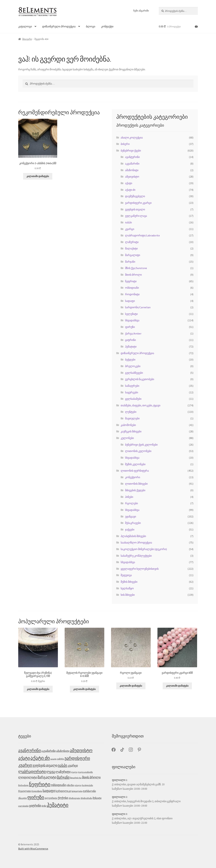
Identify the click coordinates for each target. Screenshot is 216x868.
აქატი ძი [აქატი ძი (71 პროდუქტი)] (40, 758)
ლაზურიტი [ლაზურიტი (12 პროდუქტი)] (63, 772)
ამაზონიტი (132, 170)
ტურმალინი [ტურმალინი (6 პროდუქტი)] (89, 791)
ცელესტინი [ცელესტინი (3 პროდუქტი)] (23, 806)
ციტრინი (130, 340)
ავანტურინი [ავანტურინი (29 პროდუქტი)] (30, 750)
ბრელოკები (133, 366)
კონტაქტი (107, 26)
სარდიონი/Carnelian (138, 307)
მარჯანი (130, 262)
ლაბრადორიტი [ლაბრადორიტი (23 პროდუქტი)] (32, 771)
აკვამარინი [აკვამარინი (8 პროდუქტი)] (49, 751)
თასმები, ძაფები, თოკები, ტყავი (140, 405)
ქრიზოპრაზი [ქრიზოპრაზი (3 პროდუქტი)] (86, 798)
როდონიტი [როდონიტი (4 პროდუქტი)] (37, 791)
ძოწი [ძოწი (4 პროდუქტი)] (44, 806)
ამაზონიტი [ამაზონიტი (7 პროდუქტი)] (63, 751)
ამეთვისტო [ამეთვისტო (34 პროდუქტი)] (81, 750)
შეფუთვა (126, 575)
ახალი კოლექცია (132, 137)
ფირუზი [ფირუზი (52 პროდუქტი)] (36, 797)
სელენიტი (131, 314)
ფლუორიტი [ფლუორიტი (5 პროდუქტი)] (51, 798)
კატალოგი (25, 26)
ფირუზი (130, 327)
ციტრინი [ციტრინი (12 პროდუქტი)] (35, 806)
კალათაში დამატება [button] (38, 176)
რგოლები (131, 503)
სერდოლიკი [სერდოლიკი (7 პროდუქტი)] (63, 791)
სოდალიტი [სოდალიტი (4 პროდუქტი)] (77, 791)
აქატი (129, 183)
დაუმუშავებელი (135, 196)
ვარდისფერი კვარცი (138, 203)
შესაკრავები (133, 523)
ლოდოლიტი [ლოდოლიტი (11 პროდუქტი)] (28, 777)
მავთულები (132, 418)
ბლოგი (91, 26)
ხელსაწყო (127, 588)
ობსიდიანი (132, 288)
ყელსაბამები (133, 399)
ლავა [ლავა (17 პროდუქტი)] (51, 772)
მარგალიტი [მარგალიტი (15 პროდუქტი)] (47, 777)
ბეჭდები (130, 360)
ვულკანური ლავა (136, 216)
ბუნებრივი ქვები (131, 151)
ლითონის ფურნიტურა (135, 471)
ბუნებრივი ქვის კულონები (141, 445)
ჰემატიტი (131, 346)
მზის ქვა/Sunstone (136, 268)
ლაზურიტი (132, 242)
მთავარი (27, 39)
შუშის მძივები (129, 582)
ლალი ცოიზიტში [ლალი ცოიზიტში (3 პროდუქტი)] (85, 772)
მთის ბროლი (133, 275)
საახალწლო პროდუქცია (136, 542)
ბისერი (125, 144)
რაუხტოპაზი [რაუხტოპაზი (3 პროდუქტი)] (87, 785)
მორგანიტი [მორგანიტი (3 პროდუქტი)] (23, 785)
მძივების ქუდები (135, 490)
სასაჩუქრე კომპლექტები (136, 556)
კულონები (127, 438)
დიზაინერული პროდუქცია (59, 26)
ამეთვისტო (132, 177)
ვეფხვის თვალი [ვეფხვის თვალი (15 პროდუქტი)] (45, 765)
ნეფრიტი (131, 281)
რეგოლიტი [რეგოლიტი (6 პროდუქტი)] (25, 791)
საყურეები (132, 392)
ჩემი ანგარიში (141, 11)
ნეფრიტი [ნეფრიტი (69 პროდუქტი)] (40, 784)
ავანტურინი (132, 157)
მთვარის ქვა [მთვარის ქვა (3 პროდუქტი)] (76, 778)
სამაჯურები (132, 386)
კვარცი (130, 229)
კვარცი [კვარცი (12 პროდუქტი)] (73, 765)
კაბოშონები (128, 425)
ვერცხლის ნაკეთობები (140, 379)
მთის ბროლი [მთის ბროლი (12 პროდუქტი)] (91, 777)
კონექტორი (133, 477)
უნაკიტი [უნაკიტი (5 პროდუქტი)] (23, 798)
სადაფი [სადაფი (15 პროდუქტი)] (49, 791)
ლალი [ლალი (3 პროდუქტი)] (74, 772)
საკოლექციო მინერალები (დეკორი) (144, 549)
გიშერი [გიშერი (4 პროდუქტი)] (60, 759)
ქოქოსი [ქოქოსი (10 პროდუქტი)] (63, 798)
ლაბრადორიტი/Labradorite (142, 235)
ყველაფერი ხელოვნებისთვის (140, 569)
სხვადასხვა (132, 320)
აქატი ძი (130, 190)
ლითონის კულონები (138, 451)
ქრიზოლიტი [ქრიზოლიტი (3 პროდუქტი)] (74, 798)
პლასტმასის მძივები (133, 536)
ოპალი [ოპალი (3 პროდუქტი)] (78, 785)
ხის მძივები (128, 595)
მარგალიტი (133, 255)
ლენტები (131, 412)
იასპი (128, 222)
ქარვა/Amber (133, 333)
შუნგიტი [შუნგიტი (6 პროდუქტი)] (97, 798)
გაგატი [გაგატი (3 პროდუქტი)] (53, 759)
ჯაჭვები (130, 529)
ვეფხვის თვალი (135, 209)
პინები (129, 497)
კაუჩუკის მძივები (131, 431)
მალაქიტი (131, 248)
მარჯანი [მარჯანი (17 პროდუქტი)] (63, 777)
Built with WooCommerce (33, 849)
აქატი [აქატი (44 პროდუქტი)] (24, 758)
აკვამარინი (132, 164)
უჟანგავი (131, 516)
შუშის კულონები (135, 464)
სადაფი (130, 301)
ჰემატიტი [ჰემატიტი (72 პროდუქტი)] (58, 805)
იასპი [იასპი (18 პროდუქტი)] (63, 765)
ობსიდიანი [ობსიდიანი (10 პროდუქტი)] (58, 785)
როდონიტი (132, 294)
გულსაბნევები (134, 373)
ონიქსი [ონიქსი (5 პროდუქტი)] (70, 785)
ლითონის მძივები (136, 484)
